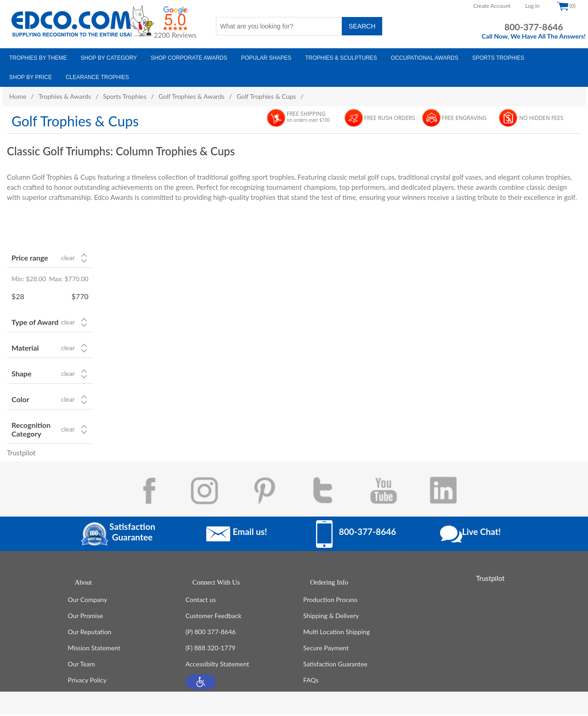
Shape (21, 373)
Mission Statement (94, 649)
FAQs (311, 681)
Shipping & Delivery (331, 617)
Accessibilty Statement (217, 665)
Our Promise (86, 617)
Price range (30, 258)
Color (20, 399)
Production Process (330, 601)
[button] (201, 683)
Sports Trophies (125, 96)
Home (18, 96)
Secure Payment (326, 649)
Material (25, 348)
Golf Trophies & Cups (266, 96)
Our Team (82, 665)
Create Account (492, 6)
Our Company (88, 601)
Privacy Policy (87, 681)
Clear (68, 258)
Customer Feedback (214, 617)
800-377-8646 (534, 27)
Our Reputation (90, 633)
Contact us (201, 601)
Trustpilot (21, 453)
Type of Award (35, 322)
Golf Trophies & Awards (191, 96)
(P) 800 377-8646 (211, 633)
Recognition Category (31, 429)
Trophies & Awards (65, 96)
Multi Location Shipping (336, 633)
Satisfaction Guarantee (335, 665)
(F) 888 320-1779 (211, 649)
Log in (532, 6)
